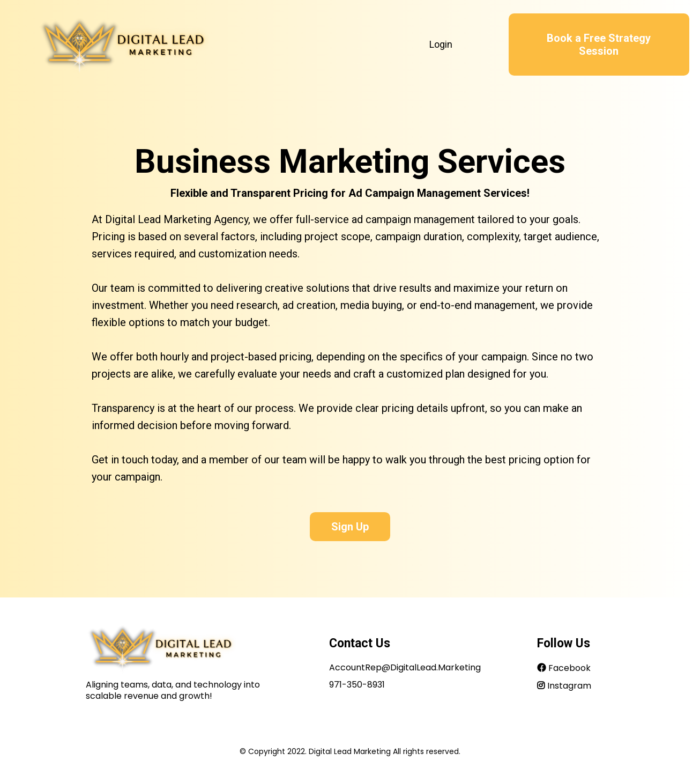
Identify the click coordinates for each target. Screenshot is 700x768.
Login (441, 44)
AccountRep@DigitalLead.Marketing (405, 667)
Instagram (569, 686)
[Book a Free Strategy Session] (599, 45)
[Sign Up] (350, 524)
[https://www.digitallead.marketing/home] (123, 44)
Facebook (569, 668)
